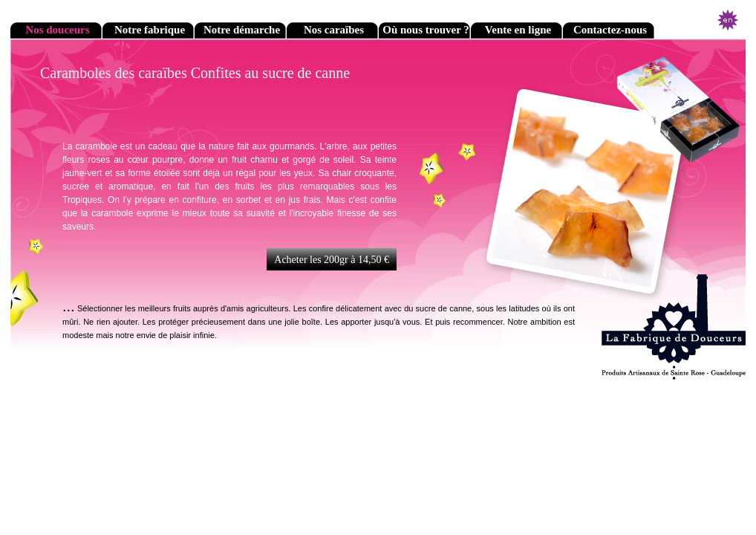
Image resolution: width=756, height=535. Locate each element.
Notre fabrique (150, 30)
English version (728, 20)
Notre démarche (242, 30)
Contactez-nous (610, 30)
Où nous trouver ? (426, 30)
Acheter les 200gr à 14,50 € (332, 260)
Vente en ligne (518, 30)
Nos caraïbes (334, 30)
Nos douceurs (57, 30)
